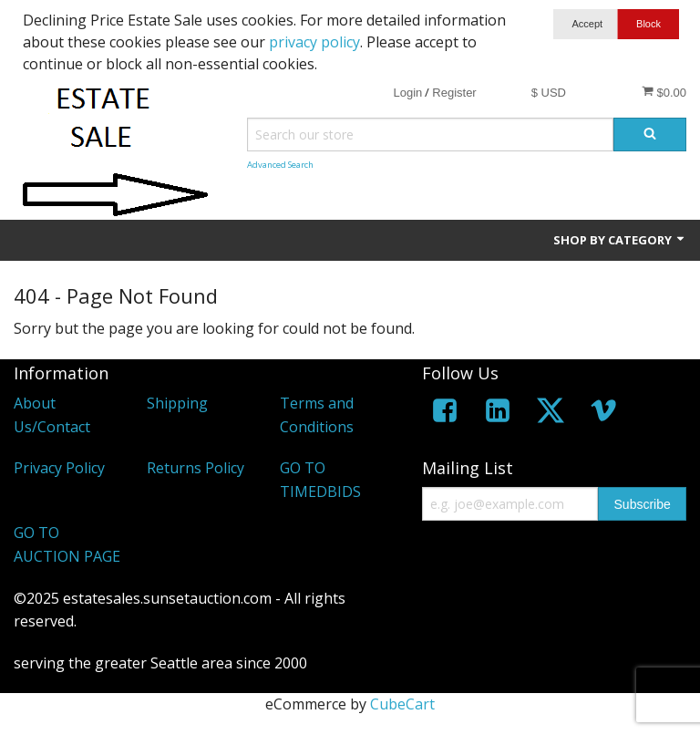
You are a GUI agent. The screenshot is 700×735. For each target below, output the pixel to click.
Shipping (177, 403)
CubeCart (402, 704)
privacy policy (314, 42)
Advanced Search (280, 165)
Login (407, 93)
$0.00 (664, 92)
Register (454, 93)
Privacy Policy (59, 468)
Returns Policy (196, 468)
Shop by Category (620, 240)
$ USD (549, 93)
